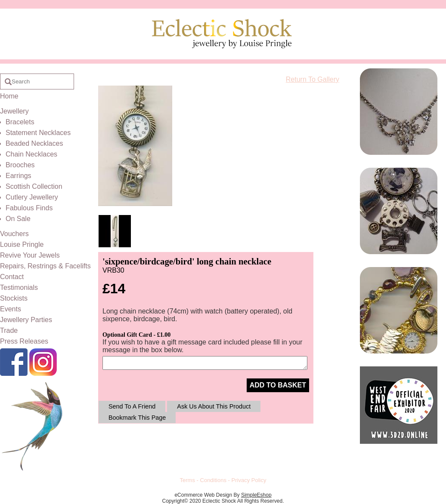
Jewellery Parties (26, 320)
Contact (12, 277)
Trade (9, 330)
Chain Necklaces (31, 154)
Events (11, 309)
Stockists (14, 298)
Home (9, 96)
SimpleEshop (256, 495)
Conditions (213, 480)
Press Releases (24, 341)
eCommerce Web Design (203, 495)
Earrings (19, 176)
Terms (187, 480)
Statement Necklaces (38, 133)
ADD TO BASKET (278, 385)
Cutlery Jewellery (32, 197)
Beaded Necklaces (34, 143)
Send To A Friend (132, 406)
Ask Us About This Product (214, 406)
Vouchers (14, 234)
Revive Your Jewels (30, 255)
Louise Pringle (22, 244)
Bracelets (20, 122)
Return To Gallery (313, 79)
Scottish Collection (34, 186)
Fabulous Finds (29, 208)
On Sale (18, 219)
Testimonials (19, 287)
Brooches (20, 165)
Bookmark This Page (137, 418)
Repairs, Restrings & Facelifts (45, 266)
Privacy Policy (249, 480)
